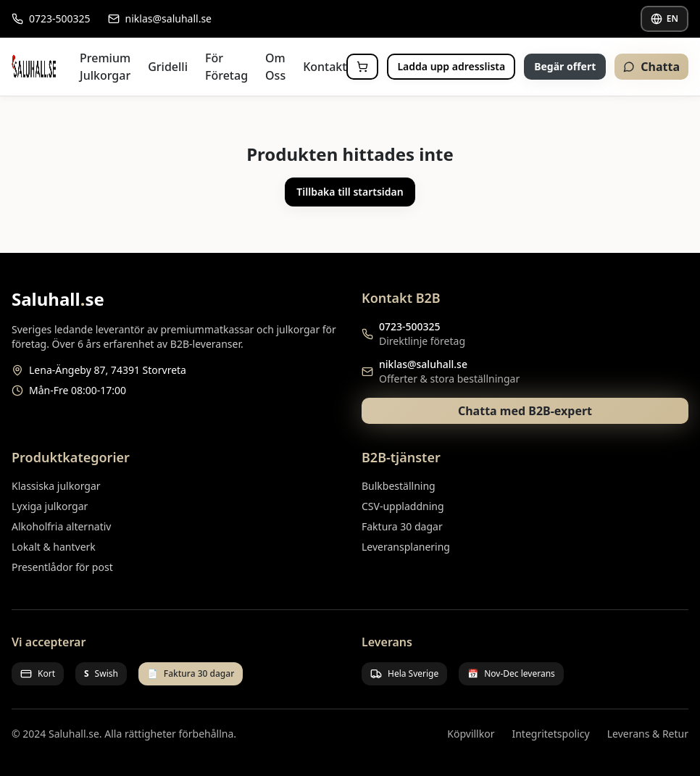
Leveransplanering (406, 547)
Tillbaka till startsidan (350, 192)
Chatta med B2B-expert (525, 411)
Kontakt (325, 67)
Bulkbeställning (399, 486)
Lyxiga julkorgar (50, 506)
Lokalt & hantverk (54, 547)
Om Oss (275, 67)
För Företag (226, 67)
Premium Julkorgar (105, 67)
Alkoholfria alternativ (61, 526)
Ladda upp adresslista (451, 66)
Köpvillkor (471, 734)
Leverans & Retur (648, 734)
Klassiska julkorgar (56, 486)
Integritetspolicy (550, 734)
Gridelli (168, 67)
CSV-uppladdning (403, 506)
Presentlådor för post (62, 567)
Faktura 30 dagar (402, 526)
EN (664, 18)
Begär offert (565, 66)
